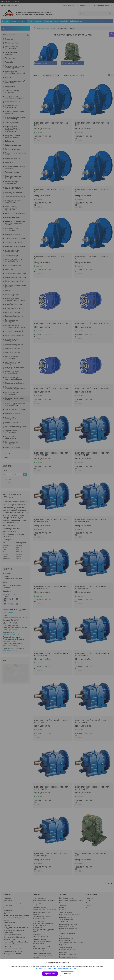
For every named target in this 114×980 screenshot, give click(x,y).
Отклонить (67, 974)
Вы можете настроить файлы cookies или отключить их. (56, 969)
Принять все (50, 974)
